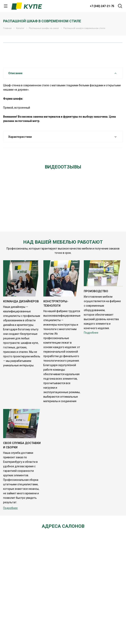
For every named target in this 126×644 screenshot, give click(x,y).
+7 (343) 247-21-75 (102, 6)
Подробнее (91, 333)
